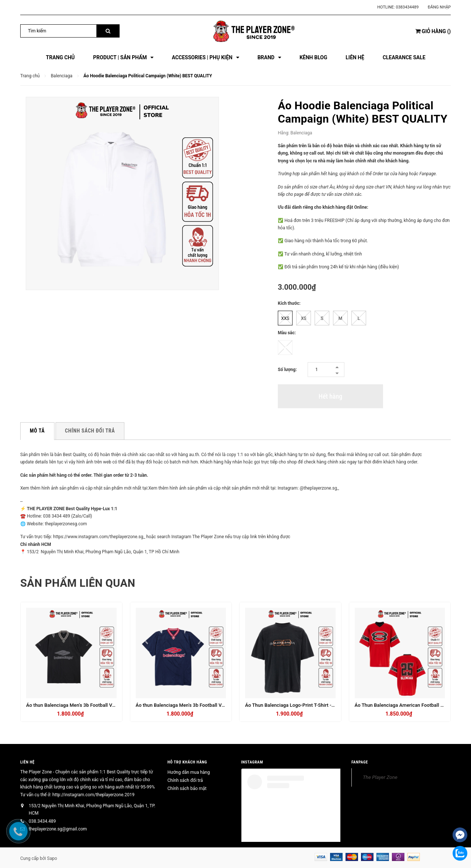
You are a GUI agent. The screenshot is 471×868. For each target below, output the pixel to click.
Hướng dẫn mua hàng (189, 772)
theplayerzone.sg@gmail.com (58, 829)
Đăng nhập (439, 7)
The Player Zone (380, 777)
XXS (285, 318)
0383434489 (407, 7)
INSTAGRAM (252, 762)
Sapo (52, 858)
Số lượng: (287, 370)
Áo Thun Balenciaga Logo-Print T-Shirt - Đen (293, 705)
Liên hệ (27, 762)
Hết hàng (330, 396)
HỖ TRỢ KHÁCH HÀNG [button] (187, 762)
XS (304, 318)
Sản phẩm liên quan (79, 583)
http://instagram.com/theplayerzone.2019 (93, 794)
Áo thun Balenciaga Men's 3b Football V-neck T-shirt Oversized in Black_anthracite (116, 705)
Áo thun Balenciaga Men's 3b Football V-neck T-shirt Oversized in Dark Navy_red (223, 705)
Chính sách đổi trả (185, 780)
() (433, 31)
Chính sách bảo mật (187, 788)
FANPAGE (360, 762)
